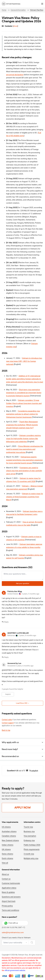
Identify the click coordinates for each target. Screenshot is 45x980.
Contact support (8, 723)
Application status (9, 888)
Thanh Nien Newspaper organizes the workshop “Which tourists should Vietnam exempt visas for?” (22, 425)
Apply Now (23, 807)
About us (5, 874)
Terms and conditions (10, 910)
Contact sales (7, 720)
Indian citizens (8, 845)
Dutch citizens (7, 858)
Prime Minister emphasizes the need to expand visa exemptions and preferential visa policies (25, 449)
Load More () (22, 703)
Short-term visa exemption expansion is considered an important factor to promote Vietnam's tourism (24, 393)
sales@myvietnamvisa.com (13, 932)
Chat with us (11, 923)
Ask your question (23, 583)
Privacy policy (7, 906)
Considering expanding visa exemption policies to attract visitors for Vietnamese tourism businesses (23, 414)
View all (5, 863)
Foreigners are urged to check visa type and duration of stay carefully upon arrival (24, 471)
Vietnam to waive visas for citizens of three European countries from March (25, 497)
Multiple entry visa (31, 858)
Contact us (6, 879)
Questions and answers (11, 897)
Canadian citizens (9, 836)
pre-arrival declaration (15, 75)
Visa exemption (30, 836)
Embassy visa (29, 840)
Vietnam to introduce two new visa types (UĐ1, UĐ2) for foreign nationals (24, 361)
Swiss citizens (7, 854)
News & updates (8, 892)
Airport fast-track (9, 901)
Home (4, 10)
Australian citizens (9, 831)
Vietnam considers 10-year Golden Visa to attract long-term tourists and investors (24, 403)
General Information (18, 10)
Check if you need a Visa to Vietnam (16, 938)
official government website (15, 970)
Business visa (29, 831)
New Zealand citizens (10, 840)
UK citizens (6, 849)
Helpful (8, 694)
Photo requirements (32, 849)
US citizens (6, 827)
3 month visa (29, 854)
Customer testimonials (11, 883)
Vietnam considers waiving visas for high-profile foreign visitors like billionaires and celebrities (23, 439)
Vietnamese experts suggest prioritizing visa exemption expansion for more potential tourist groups (24, 460)
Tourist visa (28, 827)
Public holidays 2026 (32, 845)
